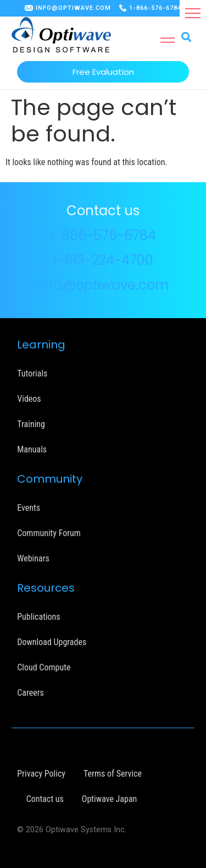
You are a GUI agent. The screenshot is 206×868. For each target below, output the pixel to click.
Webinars (33, 558)
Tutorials (32, 373)
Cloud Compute (44, 667)
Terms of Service (113, 774)
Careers (30, 693)
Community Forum (49, 533)
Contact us (45, 799)
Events (29, 508)
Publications (38, 617)
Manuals (32, 449)
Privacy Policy (41, 774)
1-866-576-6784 (155, 8)
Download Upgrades (52, 642)
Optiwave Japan (109, 799)
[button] (193, 13)
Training (31, 424)
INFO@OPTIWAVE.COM (73, 8)
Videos (29, 399)
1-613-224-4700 (103, 260)
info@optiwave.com (103, 285)
